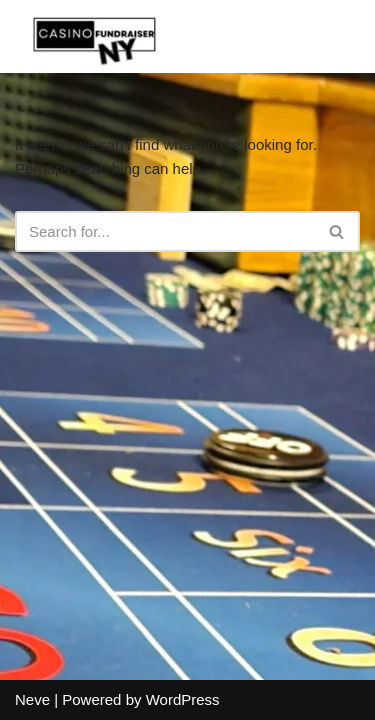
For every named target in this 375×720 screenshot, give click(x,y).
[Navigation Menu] (336, 36)
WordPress (183, 699)
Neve (32, 699)
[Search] (165, 231)
